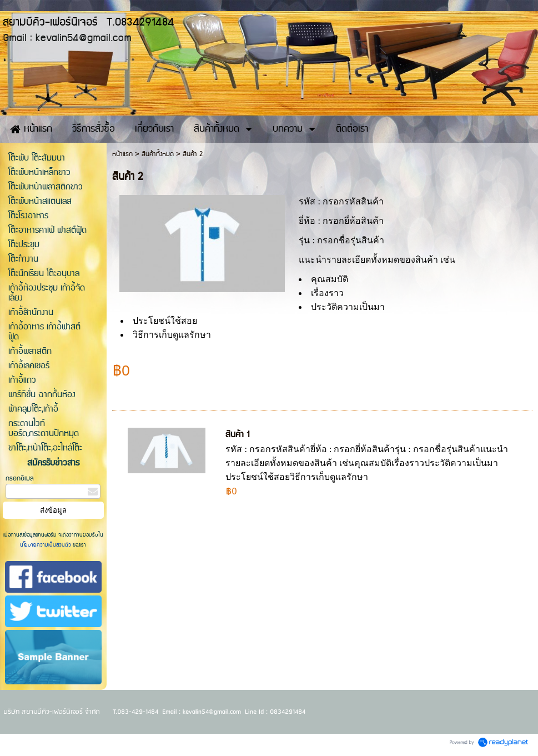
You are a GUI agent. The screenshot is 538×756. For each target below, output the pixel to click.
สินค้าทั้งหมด (158, 154)
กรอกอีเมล (20, 479)
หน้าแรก (122, 154)
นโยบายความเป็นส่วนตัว (46, 545)
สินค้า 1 (237, 435)
